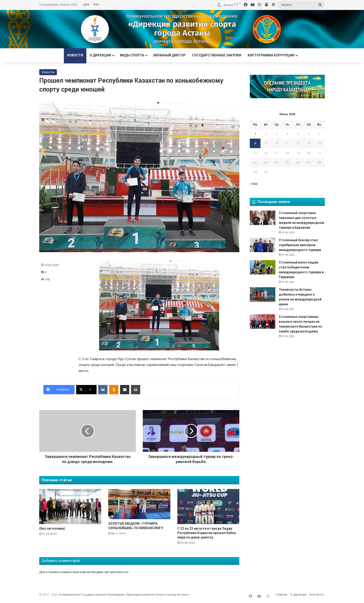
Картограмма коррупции (271, 55)
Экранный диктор (169, 55)
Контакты (317, 595)
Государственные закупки (217, 55)
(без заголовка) (52, 528)
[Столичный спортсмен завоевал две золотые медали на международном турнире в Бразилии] (263, 218)
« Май (254, 184)
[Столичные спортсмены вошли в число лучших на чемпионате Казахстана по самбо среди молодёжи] (263, 322)
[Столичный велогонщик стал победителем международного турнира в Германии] (263, 267)
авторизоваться (116, 572)
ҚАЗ (86, 5)
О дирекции (100, 55)
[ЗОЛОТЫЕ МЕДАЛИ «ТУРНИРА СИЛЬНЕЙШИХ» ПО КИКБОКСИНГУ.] (139, 504)
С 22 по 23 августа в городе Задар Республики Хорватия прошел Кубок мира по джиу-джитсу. (207, 533)
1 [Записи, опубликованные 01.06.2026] (255, 134)
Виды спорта (132, 55)
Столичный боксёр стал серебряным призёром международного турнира (300, 245)
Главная (281, 595)
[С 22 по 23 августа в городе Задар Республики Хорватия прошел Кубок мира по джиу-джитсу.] (208, 507)
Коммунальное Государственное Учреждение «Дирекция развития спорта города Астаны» (124, 595)
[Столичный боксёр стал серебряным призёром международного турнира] (263, 245)
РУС (96, 5)
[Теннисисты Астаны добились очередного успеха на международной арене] (263, 294)
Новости (75, 55)
